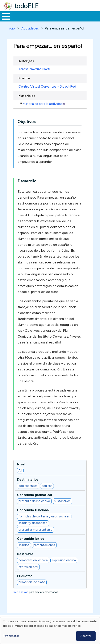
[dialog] (50, 631)
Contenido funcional (33, 510)
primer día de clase (32, 582)
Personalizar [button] (11, 636)
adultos (47, 486)
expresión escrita (64, 560)
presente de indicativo (34, 501)
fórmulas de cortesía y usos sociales (44, 516)
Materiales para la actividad (44, 104)
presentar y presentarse (35, 530)
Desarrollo (27, 181)
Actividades (30, 28)
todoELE (27, 6)
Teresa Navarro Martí (34, 69)
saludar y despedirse (33, 523)
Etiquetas (25, 576)
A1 (20, 470)
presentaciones (44, 545)
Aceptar (86, 636)
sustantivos (62, 501)
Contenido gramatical (34, 495)
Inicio (11, 28)
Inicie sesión (21, 592)
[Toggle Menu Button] (6, 16)
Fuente (24, 78)
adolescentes (28, 486)
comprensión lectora (33, 560)
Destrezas (25, 554)
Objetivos (27, 122)
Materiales (27, 96)
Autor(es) (26, 61)
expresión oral (28, 567)
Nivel (21, 464)
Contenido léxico (31, 539)
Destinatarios (28, 479)
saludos (24, 545)
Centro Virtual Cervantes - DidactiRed (47, 86)
